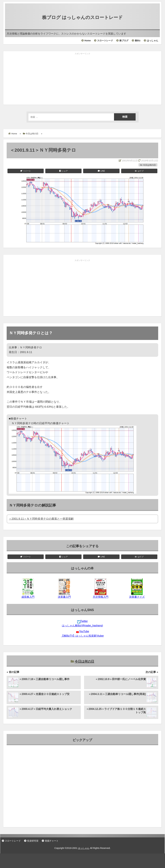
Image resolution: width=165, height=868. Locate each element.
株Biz (138, 41)
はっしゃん (152, 41)
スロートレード (105, 41)
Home (88, 41)
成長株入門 (28, 597)
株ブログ (124, 41)
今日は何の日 (149, 165)
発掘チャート (52, 841)
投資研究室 (33, 841)
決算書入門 (64, 597)
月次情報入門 (101, 597)
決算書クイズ (137, 597)
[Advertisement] (82, 79)
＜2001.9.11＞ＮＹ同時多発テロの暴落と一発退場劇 (41, 519)
